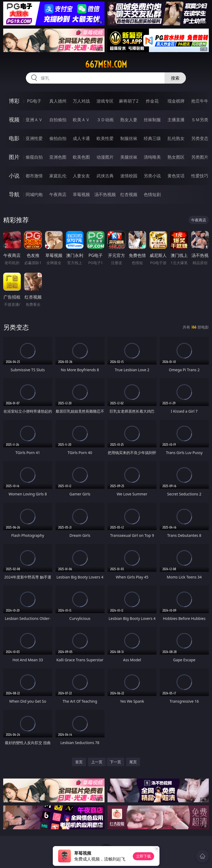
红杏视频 (129, 194)
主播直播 (176, 120)
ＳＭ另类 (200, 120)
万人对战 (81, 101)
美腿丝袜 (129, 157)
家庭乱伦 (58, 176)
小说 (14, 176)
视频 (14, 120)
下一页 (115, 762)
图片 (14, 157)
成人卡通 (81, 138)
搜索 (175, 78)
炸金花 (152, 101)
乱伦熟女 (176, 138)
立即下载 (143, 856)
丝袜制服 (152, 120)
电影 (14, 138)
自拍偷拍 (58, 120)
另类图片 (200, 157)
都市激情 (34, 176)
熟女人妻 (129, 120)
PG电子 (34, 101)
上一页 (97, 762)
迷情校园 (129, 176)
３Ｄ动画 (105, 120)
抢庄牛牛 (200, 101)
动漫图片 (105, 157)
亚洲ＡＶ (34, 120)
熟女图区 (176, 157)
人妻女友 (81, 176)
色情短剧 (152, 194)
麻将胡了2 (129, 101)
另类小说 (152, 176)
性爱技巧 (200, 176)
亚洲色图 (58, 157)
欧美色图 (81, 157)
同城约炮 (34, 194)
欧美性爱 (105, 138)
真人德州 (58, 101)
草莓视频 (81, 194)
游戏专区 (105, 101)
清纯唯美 (152, 157)
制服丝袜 (129, 138)
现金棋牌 (176, 101)
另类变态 (200, 138)
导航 (14, 194)
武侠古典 (105, 176)
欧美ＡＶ (81, 120)
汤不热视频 (105, 194)
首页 (79, 762)
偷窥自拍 (34, 157)
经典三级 (152, 138)
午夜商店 (58, 194)
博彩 (14, 101)
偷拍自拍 (58, 138)
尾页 (133, 762)
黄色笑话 (176, 176)
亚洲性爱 (34, 138)
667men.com (106, 64)
